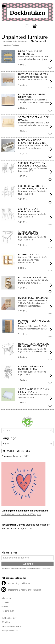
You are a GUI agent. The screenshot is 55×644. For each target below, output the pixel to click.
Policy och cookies (10, 631)
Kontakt (5, 602)
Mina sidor (6, 598)
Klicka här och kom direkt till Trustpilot (21, 514)
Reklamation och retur (12, 627)
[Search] (51, 431)
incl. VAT (24, 456)
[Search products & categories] (27, 431)
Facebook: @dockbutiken (20, 583)
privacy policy (46, 569)
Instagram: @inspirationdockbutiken (25, 590)
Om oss (5, 607)
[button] (28, 26)
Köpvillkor (6, 622)
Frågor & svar (8, 611)
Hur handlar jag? (9, 618)
